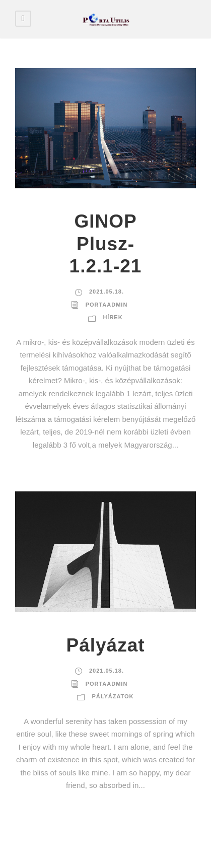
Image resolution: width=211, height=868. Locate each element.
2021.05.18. (107, 292)
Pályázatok (113, 696)
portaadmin (107, 305)
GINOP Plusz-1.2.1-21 (106, 244)
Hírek (113, 317)
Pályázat (105, 645)
